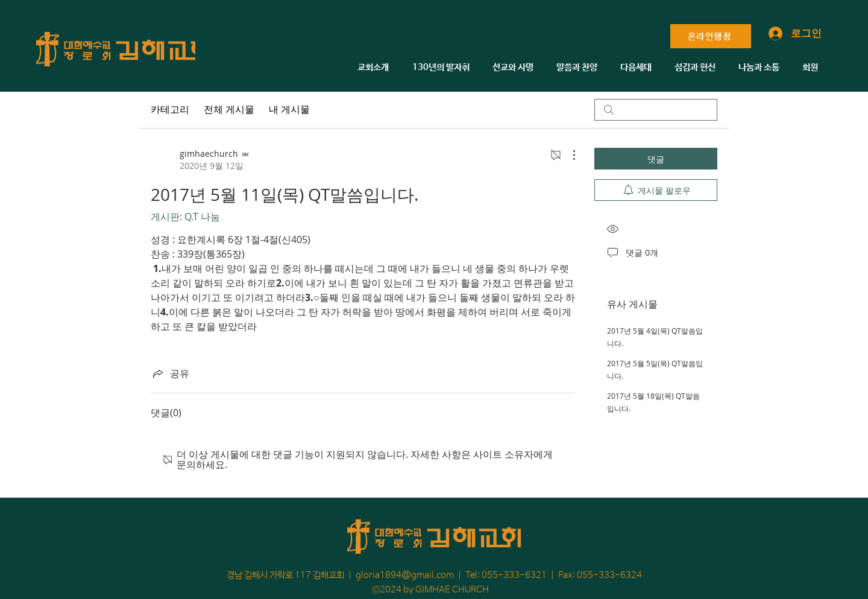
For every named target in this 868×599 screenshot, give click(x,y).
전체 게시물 (229, 109)
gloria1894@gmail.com (405, 575)
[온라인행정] (711, 36)
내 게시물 (289, 109)
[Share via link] (170, 373)
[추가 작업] (568, 155)
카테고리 (170, 109)
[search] (656, 110)
